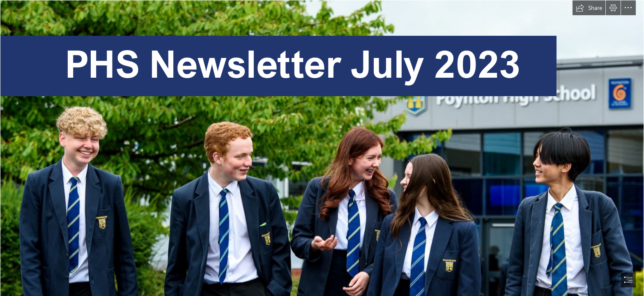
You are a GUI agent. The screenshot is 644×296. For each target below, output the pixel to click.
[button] (589, 8)
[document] (322, 148)
